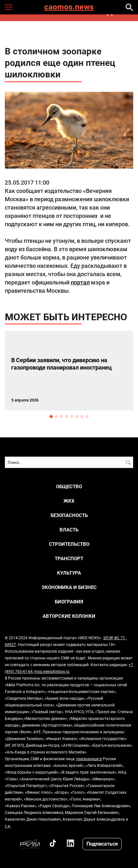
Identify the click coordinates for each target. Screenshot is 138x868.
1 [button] (51, 417)
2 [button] (56, 417)
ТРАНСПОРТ (69, 558)
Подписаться (102, 844)
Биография (69, 602)
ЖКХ (69, 501)
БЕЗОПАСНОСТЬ (69, 515)
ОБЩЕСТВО (69, 486)
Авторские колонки (69, 616)
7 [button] (82, 417)
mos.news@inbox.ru (52, 671)
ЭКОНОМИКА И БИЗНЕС (69, 587)
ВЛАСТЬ (69, 530)
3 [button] (61, 417)
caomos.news (69, 7)
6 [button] (77, 417)
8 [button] (87, 417)
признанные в (89, 759)
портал (80, 282)
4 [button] (67, 417)
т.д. (8, 826)
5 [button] (72, 417)
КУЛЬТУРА (69, 573)
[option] (69, 371)
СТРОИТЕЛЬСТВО (69, 544)
